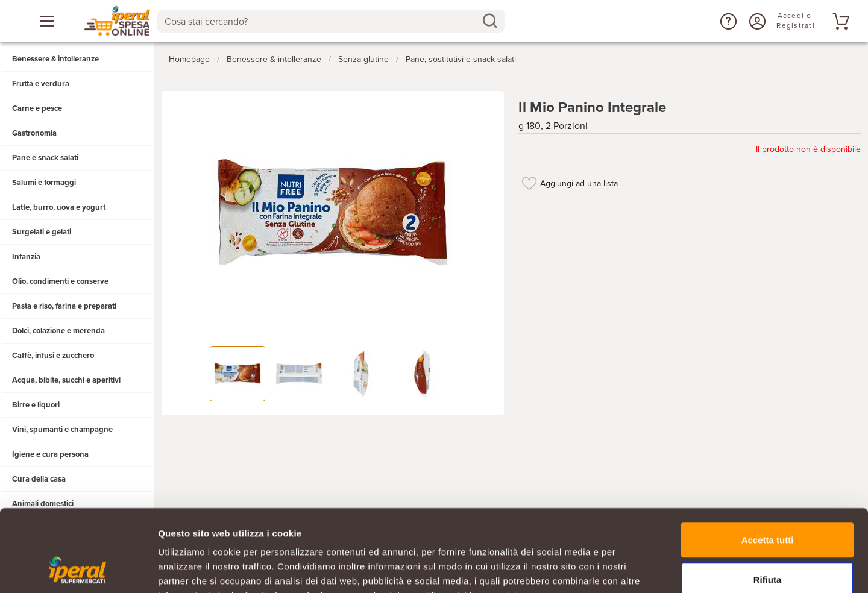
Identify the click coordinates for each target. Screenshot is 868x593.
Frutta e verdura (41, 84)
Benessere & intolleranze (55, 59)
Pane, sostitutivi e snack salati (461, 59)
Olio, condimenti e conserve (60, 281)
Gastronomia (34, 133)
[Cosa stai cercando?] (321, 21)
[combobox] (331, 21)
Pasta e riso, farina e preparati (64, 306)
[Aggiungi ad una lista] (529, 183)
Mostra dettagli (634, 569)
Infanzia (26, 257)
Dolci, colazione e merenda (58, 331)
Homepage (189, 59)
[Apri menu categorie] (47, 21)
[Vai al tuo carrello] (839, 21)
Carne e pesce (37, 108)
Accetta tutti (768, 465)
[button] (727, 21)
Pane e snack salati (45, 158)
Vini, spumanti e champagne (62, 430)
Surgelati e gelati (42, 232)
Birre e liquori (36, 405)
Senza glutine (363, 59)
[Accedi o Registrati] (756, 21)
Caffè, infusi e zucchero (53, 356)
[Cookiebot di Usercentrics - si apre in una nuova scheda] (78, 569)
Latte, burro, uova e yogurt (59, 207)
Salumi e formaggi (44, 183)
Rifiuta (768, 505)
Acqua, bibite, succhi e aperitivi (66, 380)
